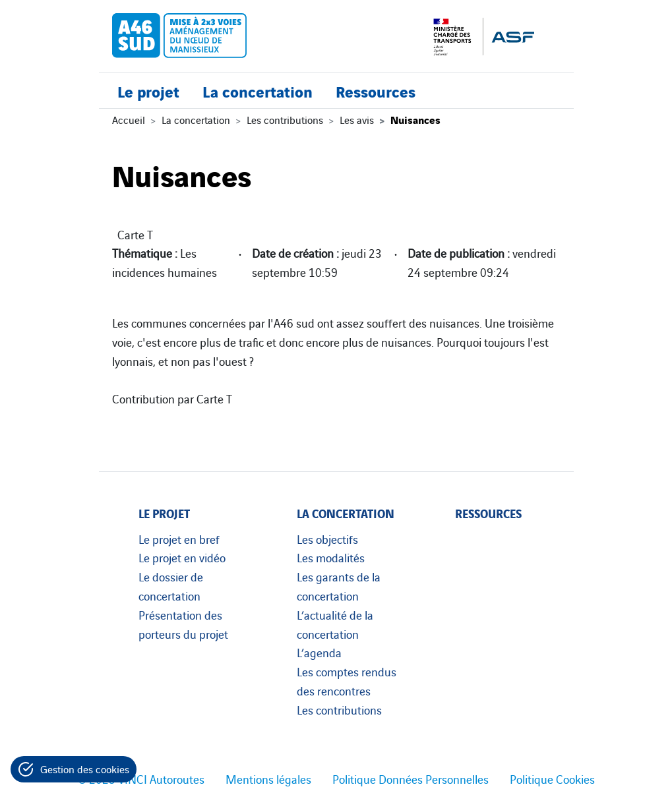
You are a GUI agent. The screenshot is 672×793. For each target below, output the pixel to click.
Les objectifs (327, 539)
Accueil (129, 119)
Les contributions (285, 119)
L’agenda (319, 652)
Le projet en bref (179, 539)
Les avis (357, 119)
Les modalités (331, 557)
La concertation (258, 91)
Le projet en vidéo (182, 557)
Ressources (376, 91)
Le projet (148, 91)
